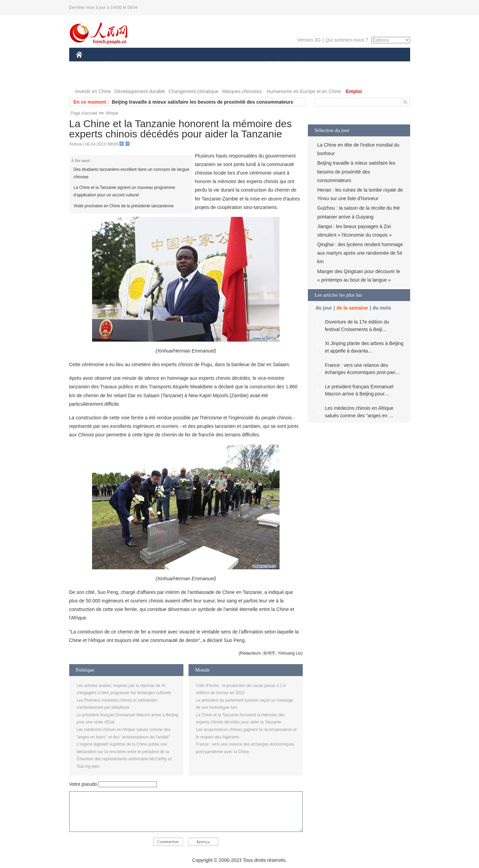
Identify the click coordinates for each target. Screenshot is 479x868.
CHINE (88, 64)
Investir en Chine (93, 91)
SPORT (325, 64)
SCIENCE (207, 64)
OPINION (386, 64)
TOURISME (355, 64)
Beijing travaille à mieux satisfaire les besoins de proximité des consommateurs (203, 102)
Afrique (112, 113)
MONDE (148, 64)
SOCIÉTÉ (268, 64)
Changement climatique (193, 91)
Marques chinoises (242, 91)
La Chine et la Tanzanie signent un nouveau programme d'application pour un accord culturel (124, 191)
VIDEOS (117, 78)
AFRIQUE (177, 64)
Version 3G (309, 40)
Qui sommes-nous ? (347, 40)
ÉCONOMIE (117, 64)
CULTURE (238, 64)
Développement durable (140, 91)
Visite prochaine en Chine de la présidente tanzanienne (124, 206)
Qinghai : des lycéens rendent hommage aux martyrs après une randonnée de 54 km (360, 253)
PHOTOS (90, 78)
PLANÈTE (298, 64)
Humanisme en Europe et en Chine (304, 91)
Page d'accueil (84, 113)
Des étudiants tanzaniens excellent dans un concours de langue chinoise (132, 173)
